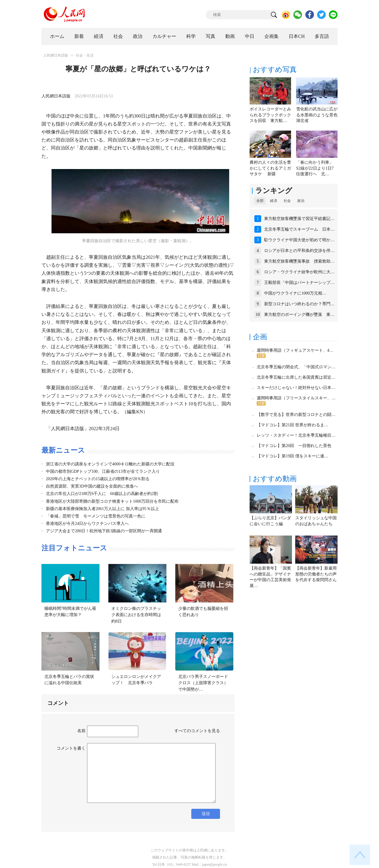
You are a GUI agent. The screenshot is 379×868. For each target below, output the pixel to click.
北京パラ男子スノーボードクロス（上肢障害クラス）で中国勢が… (203, 683)
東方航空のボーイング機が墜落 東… (299, 315)
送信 (206, 814)
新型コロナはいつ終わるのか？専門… (299, 304)
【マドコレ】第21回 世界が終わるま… (293, 425)
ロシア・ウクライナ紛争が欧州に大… (299, 272)
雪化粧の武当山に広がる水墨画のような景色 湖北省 (319, 115)
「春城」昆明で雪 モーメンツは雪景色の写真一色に (96, 516)
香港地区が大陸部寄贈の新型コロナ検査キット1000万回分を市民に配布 (112, 501)
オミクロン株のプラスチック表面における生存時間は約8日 (136, 615)
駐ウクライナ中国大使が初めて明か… (299, 240)
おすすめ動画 (275, 479)
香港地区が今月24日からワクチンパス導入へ (87, 524)
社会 (118, 36)
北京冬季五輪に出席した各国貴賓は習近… (296, 377)
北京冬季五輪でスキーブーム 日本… (299, 229)
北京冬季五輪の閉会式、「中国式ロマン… (296, 367)
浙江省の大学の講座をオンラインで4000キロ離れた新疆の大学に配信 (110, 464)
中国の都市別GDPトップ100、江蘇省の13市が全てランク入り (103, 471)
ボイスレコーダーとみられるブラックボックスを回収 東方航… (270, 115)
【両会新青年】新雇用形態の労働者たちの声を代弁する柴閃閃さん (316, 574)
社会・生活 (85, 55)
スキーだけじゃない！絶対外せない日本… (296, 388)
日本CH (297, 36)
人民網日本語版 (56, 55)
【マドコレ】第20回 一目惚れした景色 (294, 446)
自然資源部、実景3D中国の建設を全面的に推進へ (92, 486)
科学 (191, 36)
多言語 (322, 36)
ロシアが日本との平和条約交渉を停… (299, 251)
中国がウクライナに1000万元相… (295, 293)
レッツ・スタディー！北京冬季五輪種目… (296, 435)
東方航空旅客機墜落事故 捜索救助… (299, 261)
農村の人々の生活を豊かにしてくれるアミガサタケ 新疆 (270, 168)
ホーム (57, 36)
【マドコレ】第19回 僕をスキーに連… (293, 456)
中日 (250, 36)
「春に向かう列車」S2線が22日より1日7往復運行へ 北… (315, 168)
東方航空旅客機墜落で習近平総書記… (299, 219)
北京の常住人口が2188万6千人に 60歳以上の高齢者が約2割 (102, 494)
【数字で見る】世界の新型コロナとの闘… (296, 415)
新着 (79, 36)
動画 (230, 36)
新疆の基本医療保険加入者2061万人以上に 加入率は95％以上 (102, 509)
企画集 (272, 36)
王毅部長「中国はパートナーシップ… (299, 283)
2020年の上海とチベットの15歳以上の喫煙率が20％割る (98, 479)
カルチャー (164, 36)
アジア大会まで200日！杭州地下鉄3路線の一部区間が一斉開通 (104, 531)
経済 (99, 36)
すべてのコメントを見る (197, 731)
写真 (211, 36)
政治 (138, 36)
